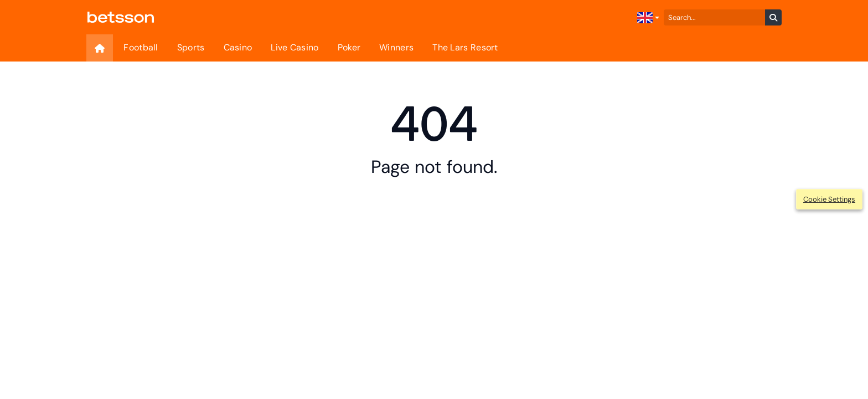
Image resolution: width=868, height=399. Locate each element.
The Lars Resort (465, 47)
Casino (238, 47)
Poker (349, 47)
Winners (396, 47)
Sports (191, 47)
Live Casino (294, 47)
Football (141, 47)
